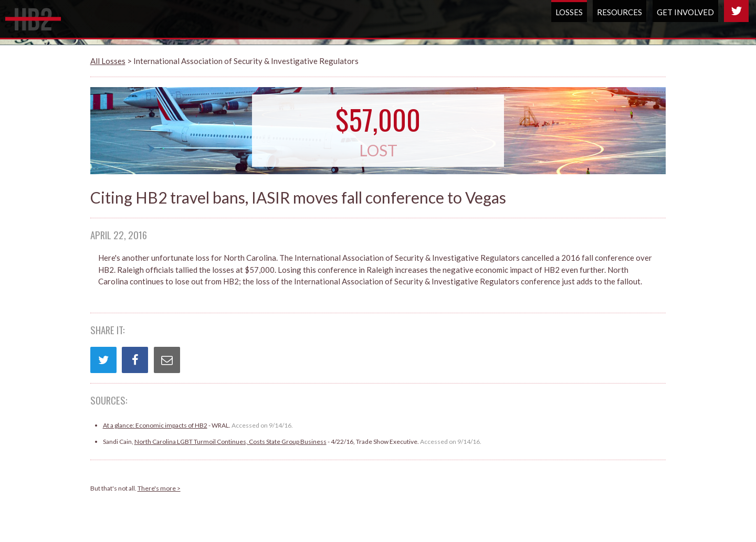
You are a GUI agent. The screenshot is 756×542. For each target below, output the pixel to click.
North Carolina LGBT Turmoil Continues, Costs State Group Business (230, 442)
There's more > (159, 488)
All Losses (108, 61)
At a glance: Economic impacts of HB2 (155, 425)
